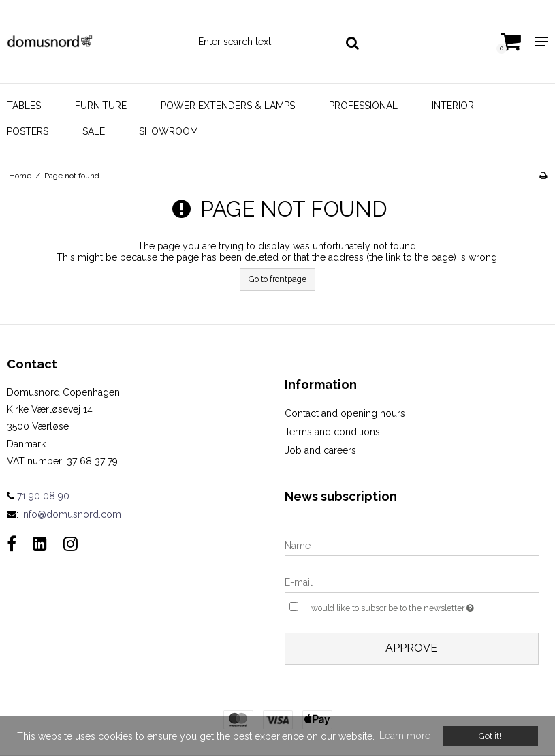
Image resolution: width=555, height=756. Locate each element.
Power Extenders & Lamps (228, 106)
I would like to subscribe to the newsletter (423, 607)
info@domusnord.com (71, 514)
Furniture (101, 106)
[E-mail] (412, 582)
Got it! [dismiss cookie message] (490, 736)
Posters (28, 131)
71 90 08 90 (38, 496)
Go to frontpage (277, 279)
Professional (363, 106)
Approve (411, 648)
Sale (94, 131)
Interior (453, 106)
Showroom (169, 131)
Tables (24, 106)
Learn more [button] (405, 736)
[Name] (412, 545)
